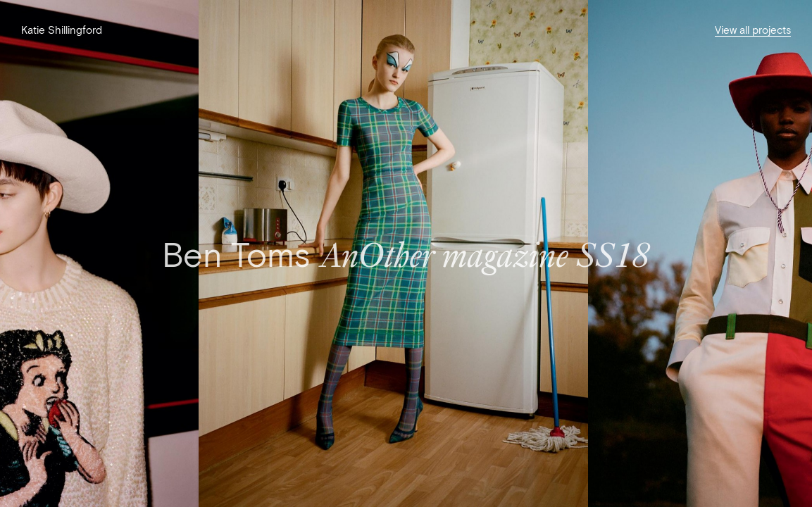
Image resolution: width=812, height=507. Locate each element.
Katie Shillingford (62, 30)
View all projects (753, 30)
